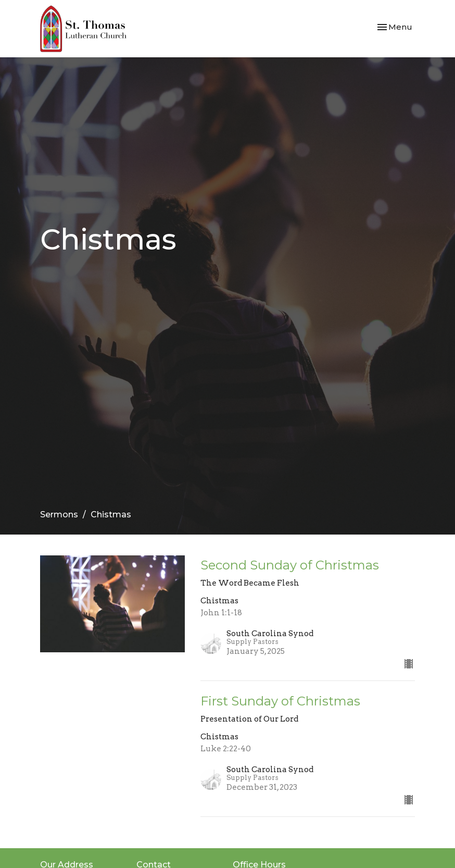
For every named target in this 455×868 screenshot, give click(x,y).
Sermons (59, 514)
